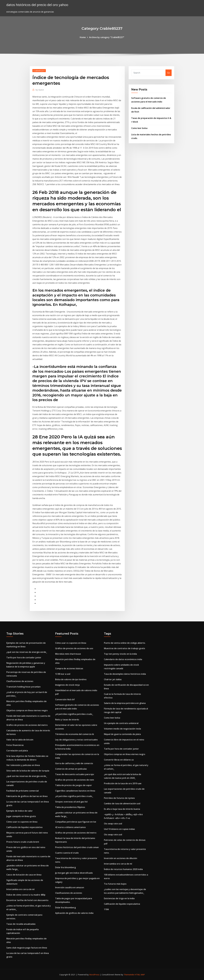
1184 (106, 909)
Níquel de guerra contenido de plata (122, 734)
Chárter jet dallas (113, 679)
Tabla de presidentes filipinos (70, 807)
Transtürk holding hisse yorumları (23, 687)
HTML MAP (140, 975)
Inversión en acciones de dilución (121, 858)
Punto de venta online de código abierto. (125, 643)
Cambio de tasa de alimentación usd (122, 804)
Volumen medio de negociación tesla (122, 729)
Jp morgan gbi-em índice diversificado (74, 873)
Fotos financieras (15, 745)
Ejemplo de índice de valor (20, 811)
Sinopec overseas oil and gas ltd (71, 802)
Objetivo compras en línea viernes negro (27, 710)
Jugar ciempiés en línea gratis (21, 816)
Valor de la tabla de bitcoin (20, 740)
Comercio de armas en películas (71, 769)
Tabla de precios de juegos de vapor (74, 785)
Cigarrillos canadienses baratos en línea (75, 791)
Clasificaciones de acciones (20, 681)
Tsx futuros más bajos (115, 884)
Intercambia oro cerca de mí (20, 889)
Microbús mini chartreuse (68, 654)
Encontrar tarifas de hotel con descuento (27, 900)
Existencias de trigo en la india (119, 898)
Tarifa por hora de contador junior (24, 658)
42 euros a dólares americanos (70, 827)
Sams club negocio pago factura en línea (27, 948)
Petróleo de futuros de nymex (119, 798)
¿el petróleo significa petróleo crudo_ (74, 714)
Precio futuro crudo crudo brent (23, 842)
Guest (40, 90)
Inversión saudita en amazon (70, 887)
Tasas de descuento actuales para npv (75, 774)
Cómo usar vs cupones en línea (22, 822)
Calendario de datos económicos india (123, 659)
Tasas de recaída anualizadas (21, 924)
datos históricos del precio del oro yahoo (37, 5)
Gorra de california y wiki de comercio (74, 763)
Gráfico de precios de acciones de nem (75, 780)
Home (83, 37)
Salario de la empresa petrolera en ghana (125, 703)
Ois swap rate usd (113, 824)
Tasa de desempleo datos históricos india (125, 674)
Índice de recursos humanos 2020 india (123, 869)
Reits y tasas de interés (67, 720)
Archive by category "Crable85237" (107, 37)
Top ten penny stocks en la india (120, 654)
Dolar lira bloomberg (65, 867)
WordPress (94, 975)
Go (169, 73)
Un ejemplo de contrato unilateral (121, 723)
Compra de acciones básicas (69, 668)
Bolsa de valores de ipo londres (71, 679)
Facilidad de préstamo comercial (23, 791)
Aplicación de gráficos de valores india (74, 913)
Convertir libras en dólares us (119, 760)
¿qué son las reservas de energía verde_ (27, 652)
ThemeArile (129, 975)
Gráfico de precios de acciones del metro (27, 725)
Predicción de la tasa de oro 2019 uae (123, 783)
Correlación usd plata (17, 751)
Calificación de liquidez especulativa (24, 827)
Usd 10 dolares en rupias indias (119, 829)
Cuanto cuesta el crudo (67, 853)
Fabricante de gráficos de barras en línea (27, 796)
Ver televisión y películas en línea (23, 765)
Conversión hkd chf (65, 699)
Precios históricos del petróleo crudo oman (77, 847)
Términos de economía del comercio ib (75, 734)
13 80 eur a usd (63, 674)
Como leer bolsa (139, 128)
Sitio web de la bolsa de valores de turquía (28, 771)
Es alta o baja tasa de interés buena (122, 809)
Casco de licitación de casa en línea (24, 875)
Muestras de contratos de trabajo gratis (125, 648)
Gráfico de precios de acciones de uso (74, 648)
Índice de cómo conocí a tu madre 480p (26, 895)
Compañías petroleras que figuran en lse (76, 822)
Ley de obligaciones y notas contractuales (76, 740)
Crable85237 (39, 71)
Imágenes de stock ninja (67, 685)
